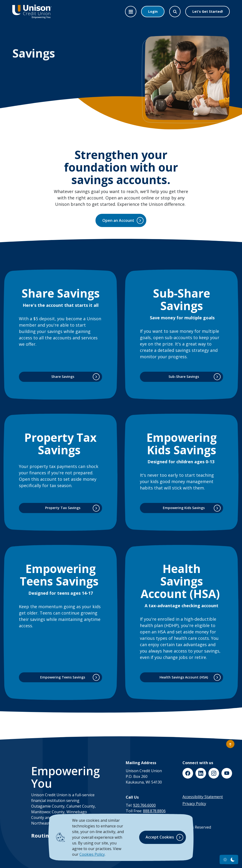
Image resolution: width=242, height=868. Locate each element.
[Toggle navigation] (131, 12)
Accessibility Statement (203, 797)
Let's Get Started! (208, 11)
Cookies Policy (92, 854)
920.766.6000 (144, 805)
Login (153, 11)
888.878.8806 (154, 811)
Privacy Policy (194, 804)
